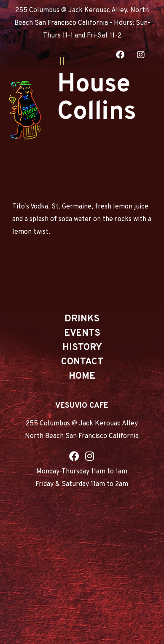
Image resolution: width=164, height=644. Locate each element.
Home (82, 376)
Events (82, 333)
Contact (82, 362)
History (82, 348)
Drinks (82, 319)
